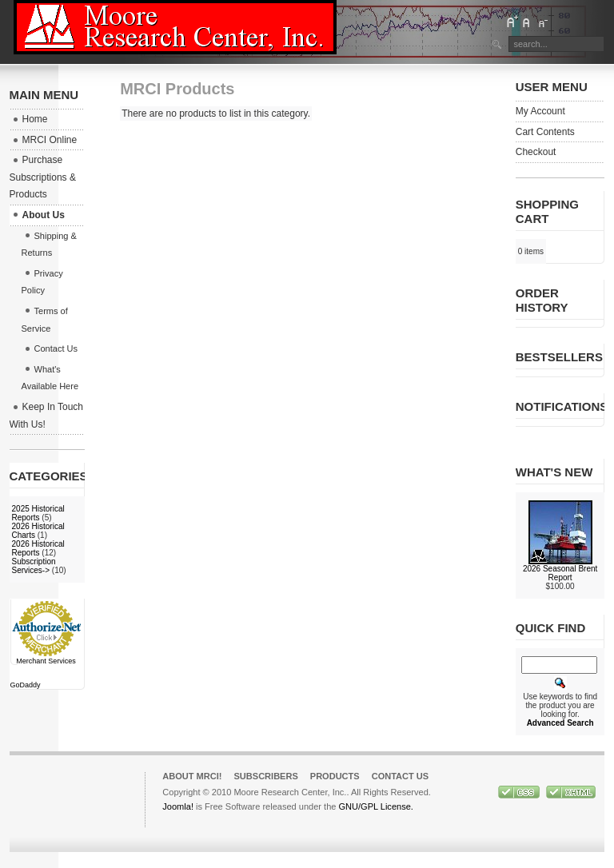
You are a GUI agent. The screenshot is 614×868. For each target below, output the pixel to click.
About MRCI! (192, 776)
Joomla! (178, 806)
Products (335, 776)
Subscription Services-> (34, 566)
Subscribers (265, 776)
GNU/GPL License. (375, 806)
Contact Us (401, 776)
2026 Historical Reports (38, 548)
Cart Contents (545, 132)
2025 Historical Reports (38, 513)
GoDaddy (26, 685)
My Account (540, 111)
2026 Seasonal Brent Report (560, 573)
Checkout (536, 152)
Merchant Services (46, 661)
